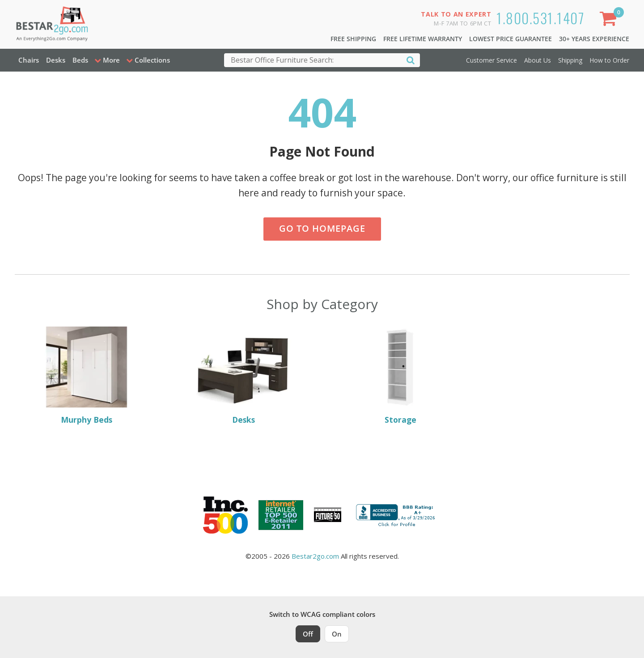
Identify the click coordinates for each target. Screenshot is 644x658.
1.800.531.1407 (540, 18)
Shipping (570, 60)
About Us (538, 60)
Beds (80, 60)
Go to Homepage (322, 228)
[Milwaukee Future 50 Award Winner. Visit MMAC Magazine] (328, 515)
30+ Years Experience (594, 39)
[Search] (411, 60)
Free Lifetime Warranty (423, 39)
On (337, 634)
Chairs (29, 60)
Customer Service (491, 60)
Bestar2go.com (315, 556)
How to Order (609, 60)
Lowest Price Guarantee (511, 39)
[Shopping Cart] (610, 20)
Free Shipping (353, 39)
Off (308, 634)
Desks (56, 60)
